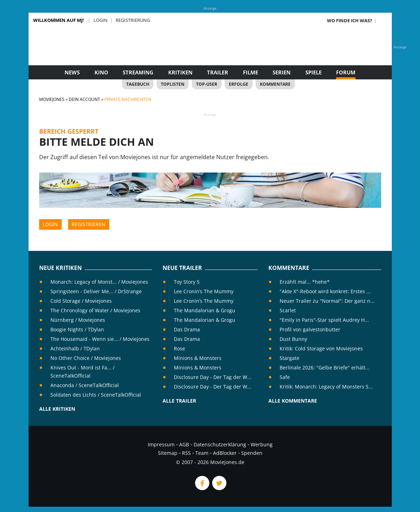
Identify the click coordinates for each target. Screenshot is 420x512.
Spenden (252, 453)
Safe (285, 377)
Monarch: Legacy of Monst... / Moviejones (99, 282)
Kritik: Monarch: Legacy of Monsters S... (326, 387)
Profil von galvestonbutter (310, 329)
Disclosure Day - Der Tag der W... (213, 377)
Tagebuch (138, 84)
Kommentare (275, 84)
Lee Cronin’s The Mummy (204, 291)
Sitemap (168, 453)
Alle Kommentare (293, 401)
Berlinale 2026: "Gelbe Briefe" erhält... (325, 368)
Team (202, 453)
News (72, 72)
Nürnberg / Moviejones (78, 320)
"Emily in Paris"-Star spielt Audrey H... (324, 320)
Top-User (207, 84)
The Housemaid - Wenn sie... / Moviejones (100, 339)
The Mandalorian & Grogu (205, 310)
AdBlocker (225, 453)
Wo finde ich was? (349, 20)
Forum (346, 72)
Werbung (262, 444)
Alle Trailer (179, 401)
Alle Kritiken (57, 409)
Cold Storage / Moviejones (81, 301)
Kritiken (180, 72)
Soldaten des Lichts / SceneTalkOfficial (96, 395)
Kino (101, 72)
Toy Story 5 (187, 282)
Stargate (290, 358)
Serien (282, 72)
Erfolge (239, 84)
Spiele (314, 72)
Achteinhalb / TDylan (75, 348)
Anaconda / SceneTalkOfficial (85, 385)
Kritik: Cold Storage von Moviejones (321, 348)
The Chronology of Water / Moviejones (95, 310)
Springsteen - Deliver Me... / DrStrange (96, 291)
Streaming (138, 72)
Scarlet (288, 310)
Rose (179, 348)
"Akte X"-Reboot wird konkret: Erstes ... (325, 291)
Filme (251, 72)
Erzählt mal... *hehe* (305, 282)
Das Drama (187, 329)
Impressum (161, 444)
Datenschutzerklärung (220, 444)
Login (101, 20)
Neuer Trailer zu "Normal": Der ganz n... (327, 301)
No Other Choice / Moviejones (86, 358)
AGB (184, 444)
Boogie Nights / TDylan (77, 329)
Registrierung (133, 20)
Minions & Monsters (198, 358)
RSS (186, 453)
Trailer (218, 72)
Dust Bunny (293, 339)
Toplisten (173, 84)
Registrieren (89, 224)
